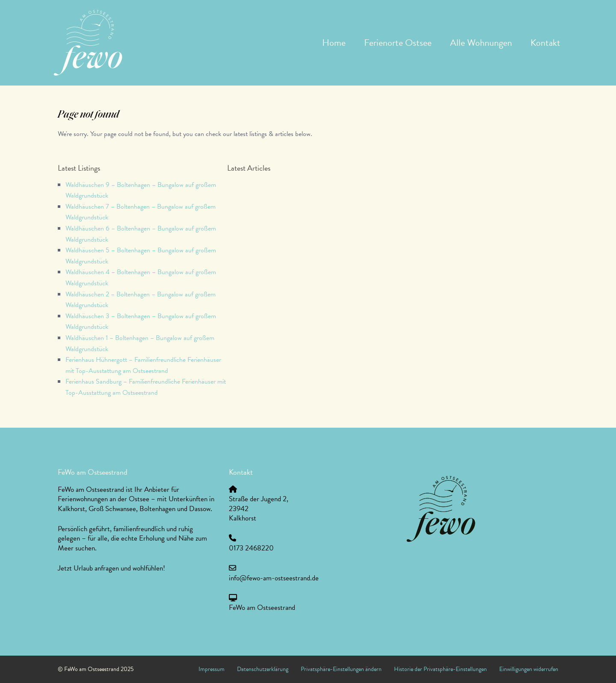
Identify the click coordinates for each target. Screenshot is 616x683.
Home (334, 43)
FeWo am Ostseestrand (262, 608)
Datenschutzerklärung (263, 669)
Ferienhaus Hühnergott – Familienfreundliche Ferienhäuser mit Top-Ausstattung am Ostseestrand (143, 365)
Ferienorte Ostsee (398, 43)
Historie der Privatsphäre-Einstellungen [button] (440, 669)
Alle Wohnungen (481, 43)
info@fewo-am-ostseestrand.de (274, 578)
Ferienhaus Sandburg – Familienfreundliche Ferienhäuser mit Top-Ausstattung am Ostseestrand (146, 387)
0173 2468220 (251, 548)
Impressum (212, 669)
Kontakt (545, 43)
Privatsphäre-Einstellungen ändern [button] (341, 669)
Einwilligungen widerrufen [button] (529, 669)
